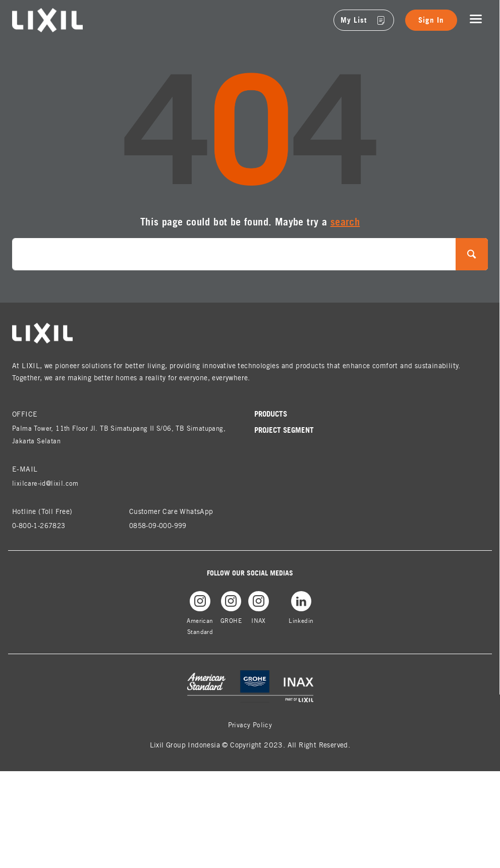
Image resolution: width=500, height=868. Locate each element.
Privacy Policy (250, 728)
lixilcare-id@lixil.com (47, 483)
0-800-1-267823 (42, 525)
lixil (18, 14)
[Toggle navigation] (476, 20)
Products (272, 414)
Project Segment (286, 430)
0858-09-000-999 (162, 525)
